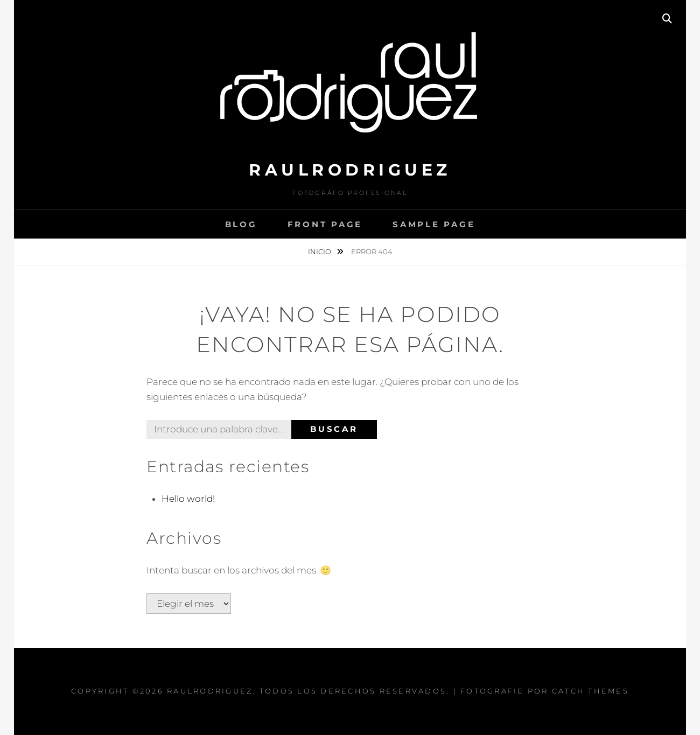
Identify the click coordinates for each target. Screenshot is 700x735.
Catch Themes (590, 691)
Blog (241, 224)
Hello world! (188, 499)
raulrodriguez (350, 170)
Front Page (325, 224)
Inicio (320, 251)
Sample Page (434, 224)
